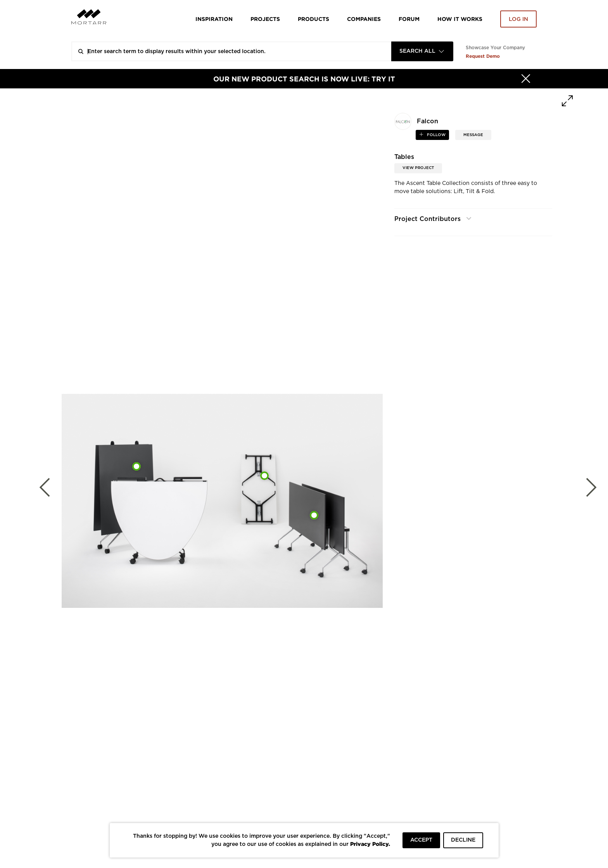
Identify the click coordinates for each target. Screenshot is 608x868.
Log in (518, 19)
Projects (265, 19)
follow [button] (436, 135)
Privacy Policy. (370, 844)
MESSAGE (473, 135)
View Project (418, 168)
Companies (364, 19)
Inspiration (214, 19)
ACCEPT (421, 840)
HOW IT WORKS (460, 19)
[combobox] (422, 51)
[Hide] (526, 79)
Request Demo (483, 56)
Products (313, 19)
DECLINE (463, 840)
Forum (409, 19)
